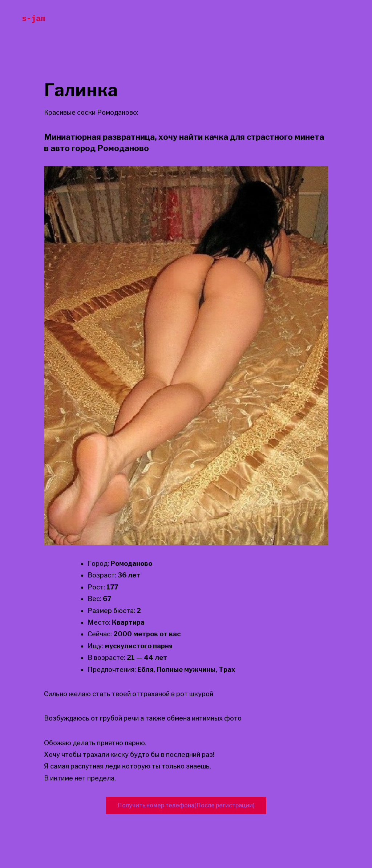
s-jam (34, 18)
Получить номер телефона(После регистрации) (186, 805)
